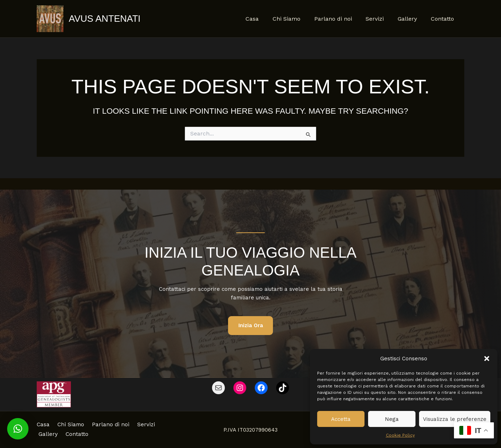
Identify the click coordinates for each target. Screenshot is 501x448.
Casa (265, 19)
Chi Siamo (297, 19)
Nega (392, 419)
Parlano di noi (341, 19)
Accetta (341, 419)
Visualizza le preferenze (455, 419)
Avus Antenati (105, 19)
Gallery (411, 19)
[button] (487, 359)
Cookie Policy (400, 435)
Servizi (381, 19)
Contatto (443, 19)
